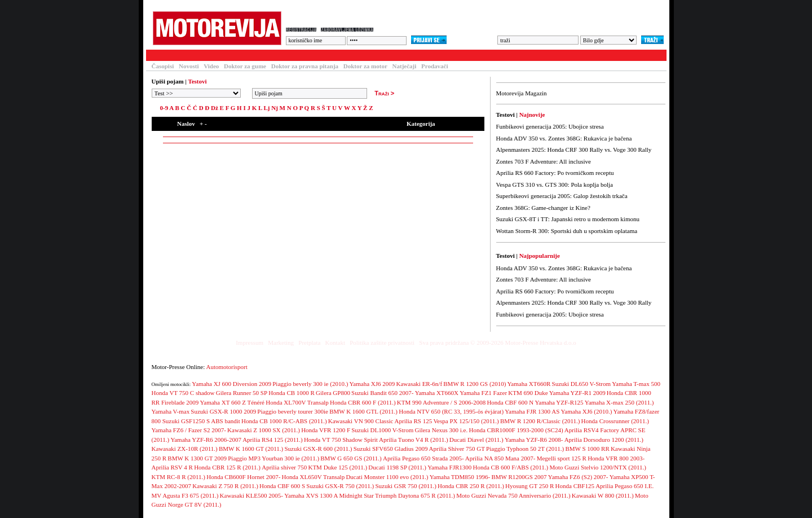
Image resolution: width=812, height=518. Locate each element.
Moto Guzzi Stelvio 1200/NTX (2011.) (598, 467)
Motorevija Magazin (522, 93)
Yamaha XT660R (529, 384)
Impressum (250, 343)
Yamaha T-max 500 (636, 384)
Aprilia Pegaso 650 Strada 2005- (423, 458)
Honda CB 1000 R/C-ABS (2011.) (284, 421)
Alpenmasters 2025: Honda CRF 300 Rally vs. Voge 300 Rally (574, 150)
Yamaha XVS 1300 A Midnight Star (329, 495)
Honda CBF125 (575, 486)
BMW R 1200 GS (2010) (475, 384)
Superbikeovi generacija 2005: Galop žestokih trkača (562, 196)
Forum (295, 55)
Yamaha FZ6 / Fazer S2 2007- (189, 430)
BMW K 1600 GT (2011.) (251, 449)
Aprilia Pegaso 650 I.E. (625, 486)
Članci (195, 55)
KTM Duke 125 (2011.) (337, 467)
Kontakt (335, 343)
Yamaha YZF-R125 (559, 402)
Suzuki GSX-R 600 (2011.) (319, 449)
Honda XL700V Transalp (297, 402)
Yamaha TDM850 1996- (460, 477)
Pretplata (309, 343)
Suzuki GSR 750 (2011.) (405, 486)
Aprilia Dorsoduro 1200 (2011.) (604, 440)
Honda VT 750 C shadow (183, 393)
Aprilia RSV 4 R (172, 467)
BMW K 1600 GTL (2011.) (363, 411)
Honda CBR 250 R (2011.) (471, 486)
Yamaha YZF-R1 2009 (577, 393)
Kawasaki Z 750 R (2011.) (225, 486)
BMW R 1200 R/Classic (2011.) (540, 421)
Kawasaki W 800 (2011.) (603, 495)
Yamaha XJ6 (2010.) (586, 411)
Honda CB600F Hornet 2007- (243, 477)
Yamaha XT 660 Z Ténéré (232, 402)
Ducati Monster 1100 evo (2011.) (387, 477)
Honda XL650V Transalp (314, 477)
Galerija (332, 55)
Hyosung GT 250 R (529, 486)
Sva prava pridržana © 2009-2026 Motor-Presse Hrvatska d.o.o (498, 343)
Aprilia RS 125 (414, 421)
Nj (275, 108)
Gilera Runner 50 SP (242, 393)
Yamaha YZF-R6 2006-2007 (206, 440)
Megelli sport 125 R (562, 458)
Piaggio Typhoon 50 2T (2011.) (525, 449)
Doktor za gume (245, 66)
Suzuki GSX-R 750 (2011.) (340, 486)
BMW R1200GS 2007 (519, 477)
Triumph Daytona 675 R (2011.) (415, 495)
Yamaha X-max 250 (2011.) (619, 402)
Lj (266, 108)
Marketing (281, 343)
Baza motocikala (245, 55)
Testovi (160, 55)
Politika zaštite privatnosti (382, 343)
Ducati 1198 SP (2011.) (397, 467)
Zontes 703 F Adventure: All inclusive (544, 161)
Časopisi (163, 66)
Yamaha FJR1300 (449, 467)
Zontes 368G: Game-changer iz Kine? (543, 208)
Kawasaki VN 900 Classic (361, 421)
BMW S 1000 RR (587, 449)
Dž (215, 108)
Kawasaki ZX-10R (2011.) (185, 449)
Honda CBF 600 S (282, 486)
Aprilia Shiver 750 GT (457, 449)
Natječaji (405, 66)
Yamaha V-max (171, 411)
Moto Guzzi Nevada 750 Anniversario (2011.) (513, 495)
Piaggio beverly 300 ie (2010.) (310, 384)
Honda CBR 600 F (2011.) (363, 402)
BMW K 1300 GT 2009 (197, 458)
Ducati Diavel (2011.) (476, 440)
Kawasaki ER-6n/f (420, 384)
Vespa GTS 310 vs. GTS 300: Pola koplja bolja (555, 185)
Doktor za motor (365, 66)
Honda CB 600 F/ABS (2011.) (510, 467)
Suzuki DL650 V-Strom (582, 384)
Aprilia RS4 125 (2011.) (273, 440)
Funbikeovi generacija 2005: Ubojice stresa (550, 126)
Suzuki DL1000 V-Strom (382, 430)
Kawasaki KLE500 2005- (251, 495)
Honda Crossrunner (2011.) (615, 421)
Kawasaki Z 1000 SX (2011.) (264, 430)
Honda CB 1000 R (292, 393)
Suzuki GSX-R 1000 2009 (223, 411)
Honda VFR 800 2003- (616, 458)
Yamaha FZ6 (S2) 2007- (578, 477)
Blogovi (372, 55)
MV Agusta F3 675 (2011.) (185, 495)
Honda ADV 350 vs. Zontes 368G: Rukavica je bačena (564, 138)
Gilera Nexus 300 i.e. (441, 430)
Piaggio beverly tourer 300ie (293, 411)
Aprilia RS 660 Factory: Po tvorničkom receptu (555, 173)
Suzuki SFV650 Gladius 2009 (391, 449)
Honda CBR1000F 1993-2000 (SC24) (516, 430)
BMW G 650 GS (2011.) (351, 458)
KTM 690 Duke (528, 393)
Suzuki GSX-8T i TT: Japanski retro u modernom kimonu (568, 219)
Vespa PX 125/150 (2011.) (466, 421)
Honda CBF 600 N (510, 402)
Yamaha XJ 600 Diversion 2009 (231, 384)
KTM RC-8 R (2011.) (179, 477)
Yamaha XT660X (437, 393)
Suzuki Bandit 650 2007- (382, 393)
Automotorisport (227, 367)
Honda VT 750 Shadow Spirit (341, 440)
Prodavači (434, 66)
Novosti (189, 66)
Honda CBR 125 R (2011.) (227, 467)
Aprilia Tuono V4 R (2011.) (414, 440)
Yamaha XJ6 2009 (372, 384)
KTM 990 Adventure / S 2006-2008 (441, 402)
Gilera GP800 (333, 393)
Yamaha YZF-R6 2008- (534, 440)
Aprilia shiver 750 (284, 467)
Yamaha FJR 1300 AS (532, 411)
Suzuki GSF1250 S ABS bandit (201, 421)
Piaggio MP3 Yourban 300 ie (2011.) (273, 458)
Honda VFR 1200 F (326, 430)
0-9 (164, 108)
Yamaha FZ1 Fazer (483, 393)
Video (211, 66)
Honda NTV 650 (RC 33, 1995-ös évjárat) (451, 411)
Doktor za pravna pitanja (305, 66)
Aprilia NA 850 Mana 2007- (500, 458)
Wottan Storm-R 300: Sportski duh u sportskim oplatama (567, 231)
